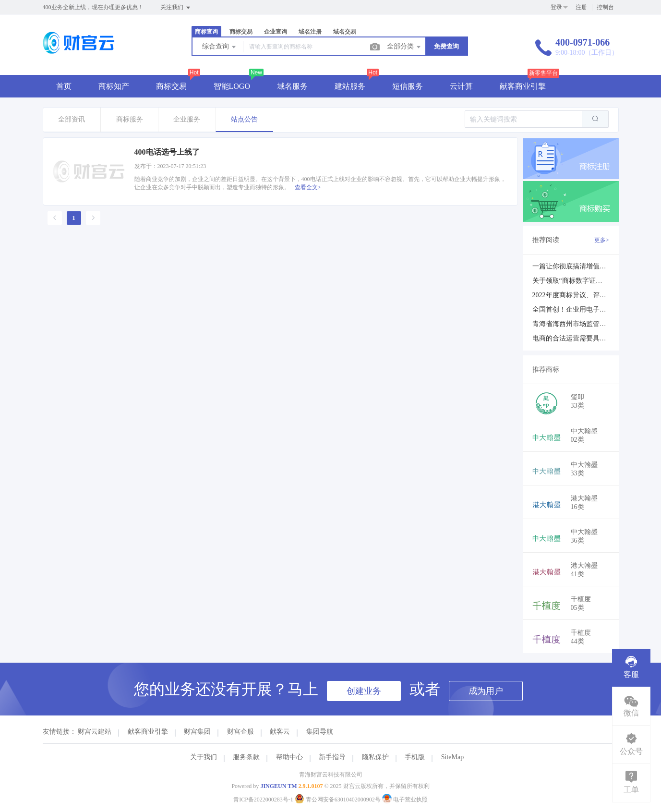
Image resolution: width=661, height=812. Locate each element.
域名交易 (345, 32)
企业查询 (276, 32)
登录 (556, 7)
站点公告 (244, 119)
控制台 (605, 7)
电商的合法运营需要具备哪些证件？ (586, 338)
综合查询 (220, 47)
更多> (602, 240)
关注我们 (176, 8)
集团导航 (320, 732)
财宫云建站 (95, 732)
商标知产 (114, 86)
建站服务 (350, 86)
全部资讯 (72, 119)
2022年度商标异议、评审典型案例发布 (589, 295)
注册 (581, 7)
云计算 (461, 86)
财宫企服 (240, 732)
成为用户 (486, 691)
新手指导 (332, 757)
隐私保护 (375, 757)
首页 (64, 86)
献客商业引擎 (523, 86)
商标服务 (130, 119)
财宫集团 (197, 732)
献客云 (280, 732)
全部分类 (405, 47)
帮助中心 (289, 757)
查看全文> (308, 187)
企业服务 (187, 119)
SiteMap (452, 757)
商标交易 (241, 32)
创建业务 (364, 691)
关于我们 (204, 757)
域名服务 (292, 86)
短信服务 (408, 86)
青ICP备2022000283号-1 (263, 800)
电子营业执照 (405, 800)
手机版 (415, 757)
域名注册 (310, 32)
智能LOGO (232, 86)
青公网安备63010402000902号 (338, 800)
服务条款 (246, 757)
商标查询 (206, 32)
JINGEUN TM (278, 786)
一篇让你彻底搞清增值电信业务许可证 (589, 266)
